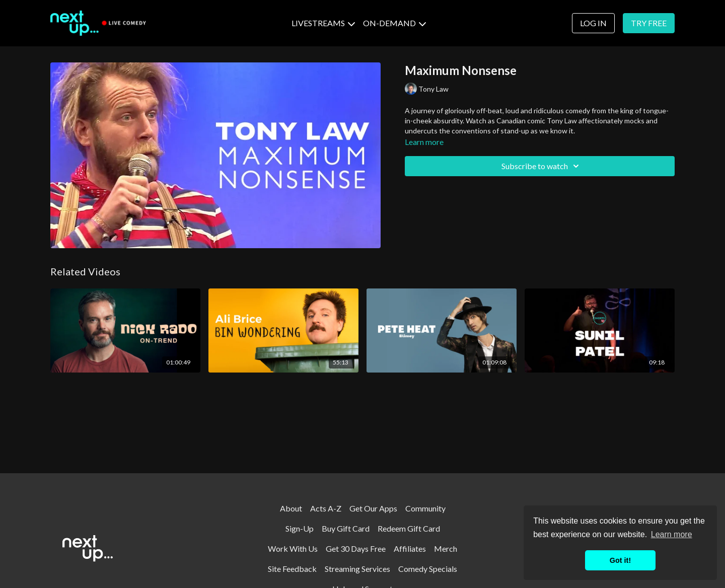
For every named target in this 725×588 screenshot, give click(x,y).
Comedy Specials (428, 569)
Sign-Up (300, 528)
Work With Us (293, 548)
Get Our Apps (373, 508)
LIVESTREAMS (323, 23)
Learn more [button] (672, 534)
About (291, 508)
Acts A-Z (326, 508)
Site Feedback (292, 569)
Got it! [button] (620, 560)
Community (425, 508)
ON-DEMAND (394, 23)
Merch (446, 548)
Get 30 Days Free (356, 548)
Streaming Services (357, 569)
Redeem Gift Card (409, 528)
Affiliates (410, 548)
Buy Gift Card (346, 528)
